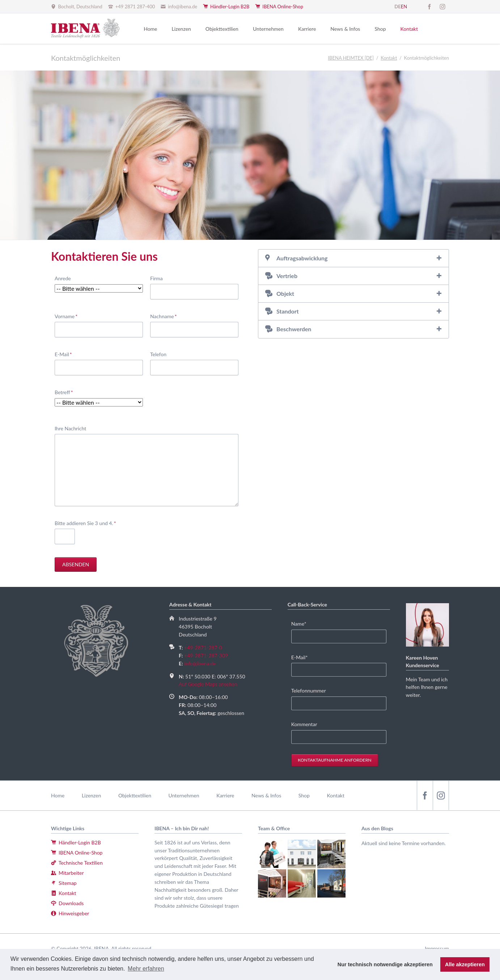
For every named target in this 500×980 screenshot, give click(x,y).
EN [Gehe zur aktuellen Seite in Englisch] (404, 7)
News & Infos (266, 795)
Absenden (76, 564)
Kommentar (304, 724)
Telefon (158, 354)
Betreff (66, 392)
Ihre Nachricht (70, 428)
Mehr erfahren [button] (146, 969)
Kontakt (336, 795)
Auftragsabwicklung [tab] (302, 258)
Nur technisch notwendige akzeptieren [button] (385, 964)
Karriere (225, 795)
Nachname (164, 316)
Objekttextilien (135, 795)
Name (302, 623)
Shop (304, 795)
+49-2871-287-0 (203, 647)
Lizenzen (91, 795)
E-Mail (66, 354)
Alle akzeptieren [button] (465, 964)
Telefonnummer (309, 691)
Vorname (66, 316)
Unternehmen (184, 795)
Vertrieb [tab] (287, 276)
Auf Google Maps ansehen (208, 684)
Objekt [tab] (285, 293)
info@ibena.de (200, 663)
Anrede (63, 278)
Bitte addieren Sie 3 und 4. (85, 523)
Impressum (437, 948)
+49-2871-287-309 (206, 655)
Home (58, 795)
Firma (156, 278)
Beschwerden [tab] (294, 329)
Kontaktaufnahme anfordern (335, 760)
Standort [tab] (288, 311)
